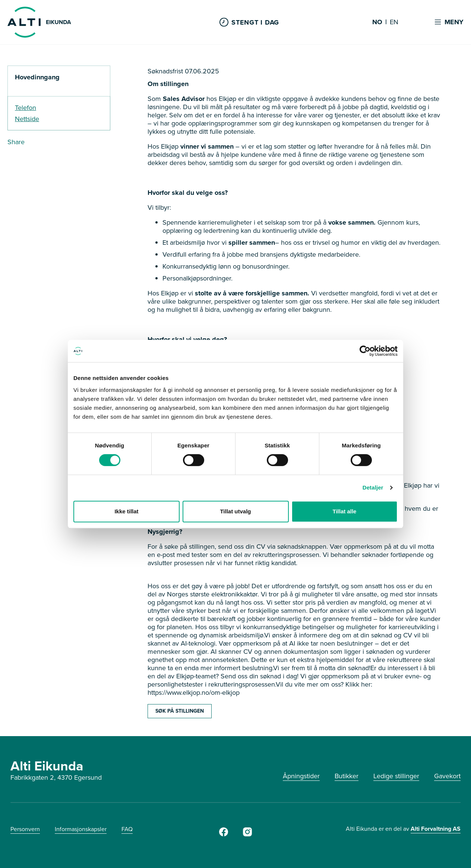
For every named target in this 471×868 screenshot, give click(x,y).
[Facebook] (224, 834)
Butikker (347, 776)
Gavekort (447, 776)
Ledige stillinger (396, 776)
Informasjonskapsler (81, 829)
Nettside (27, 119)
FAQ (127, 829)
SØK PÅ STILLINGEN (180, 711)
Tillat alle (345, 511)
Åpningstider (301, 776)
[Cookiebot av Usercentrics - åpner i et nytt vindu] (365, 351)
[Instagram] (247, 834)
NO (377, 22)
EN (394, 22)
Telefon (26, 108)
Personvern (25, 829)
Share (16, 142)
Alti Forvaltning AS (436, 829)
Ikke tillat (126, 511)
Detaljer (373, 487)
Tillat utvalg (235, 511)
